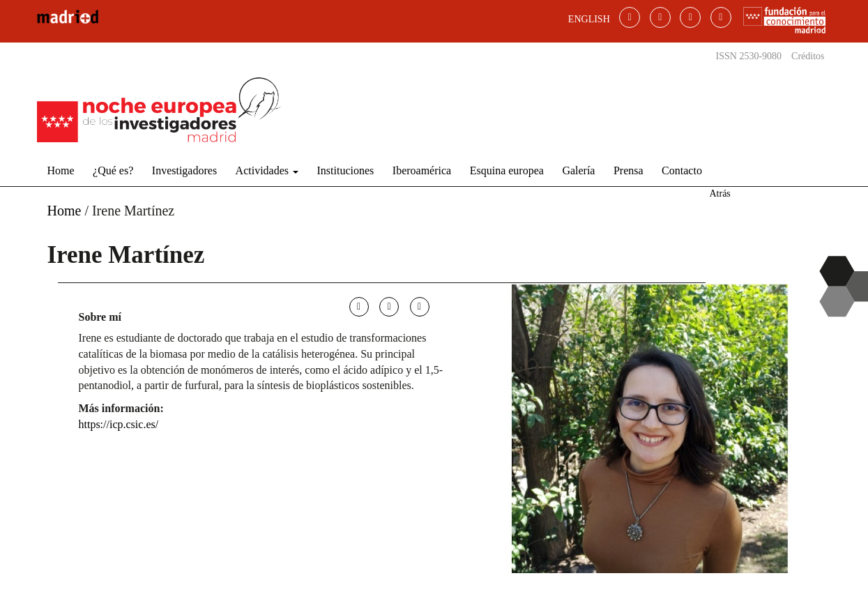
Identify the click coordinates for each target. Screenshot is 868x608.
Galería (578, 170)
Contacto (682, 170)
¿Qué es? (113, 170)
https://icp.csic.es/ (119, 424)
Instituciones (346, 170)
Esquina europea (507, 170)
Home (61, 170)
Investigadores (184, 170)
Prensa (629, 170)
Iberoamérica (422, 170)
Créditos (808, 56)
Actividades (267, 170)
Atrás (719, 193)
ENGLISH (589, 19)
